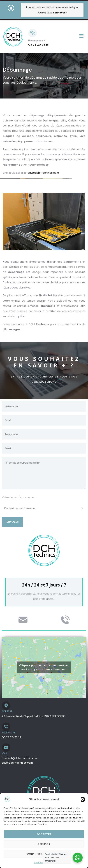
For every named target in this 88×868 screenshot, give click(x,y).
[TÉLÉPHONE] (6, 727)
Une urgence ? (37, 41)
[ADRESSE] (6, 706)
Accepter (44, 834)
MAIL (5, 753)
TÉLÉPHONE (9, 733)
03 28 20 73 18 (38, 45)
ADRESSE (7, 711)
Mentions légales (42, 863)
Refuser (44, 844)
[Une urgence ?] (33, 33)
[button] (83, 799)
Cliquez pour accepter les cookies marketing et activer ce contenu (44, 667)
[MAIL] (6, 748)
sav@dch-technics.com (43, 173)
